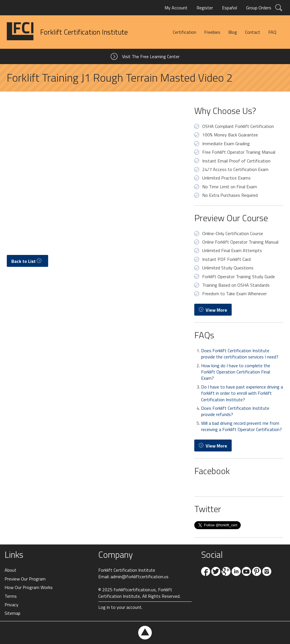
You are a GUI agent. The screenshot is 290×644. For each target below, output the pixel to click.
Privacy (11, 605)
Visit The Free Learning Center (151, 56)
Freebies (212, 32)
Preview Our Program (25, 579)
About (10, 570)
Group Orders (259, 8)
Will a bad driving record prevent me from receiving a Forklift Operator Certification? (241, 426)
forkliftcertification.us (135, 590)
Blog (233, 32)
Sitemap (12, 613)
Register (205, 8)
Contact (253, 32)
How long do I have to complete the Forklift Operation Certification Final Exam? (236, 372)
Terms (11, 596)
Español (230, 8)
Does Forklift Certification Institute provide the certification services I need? (240, 354)
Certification (185, 32)
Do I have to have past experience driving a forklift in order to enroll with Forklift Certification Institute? (242, 393)
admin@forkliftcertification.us (139, 577)
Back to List (27, 261)
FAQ (272, 32)
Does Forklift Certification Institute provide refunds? (235, 411)
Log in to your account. (120, 607)
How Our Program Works (29, 587)
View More (213, 310)
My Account (176, 8)
